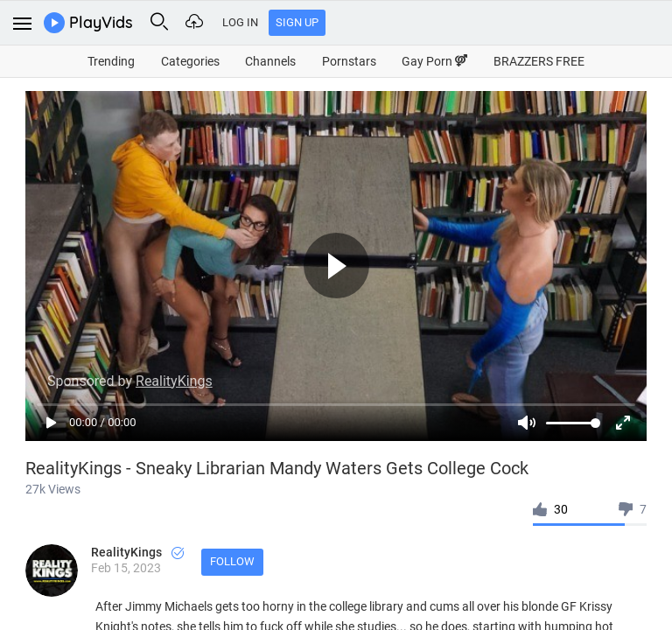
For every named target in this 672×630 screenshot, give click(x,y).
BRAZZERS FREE (539, 61)
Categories (190, 61)
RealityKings (137, 552)
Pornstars (349, 61)
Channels (270, 61)
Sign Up (297, 22)
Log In (240, 22)
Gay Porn (434, 61)
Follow (232, 561)
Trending (111, 61)
